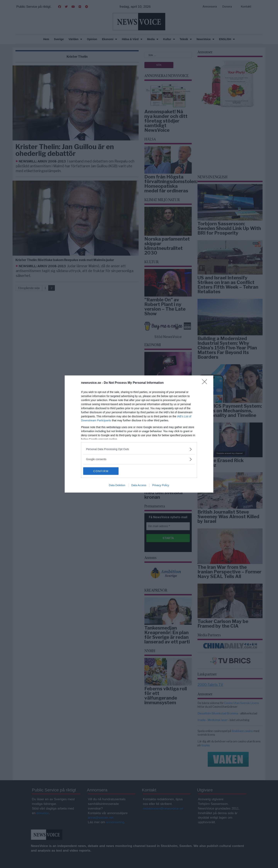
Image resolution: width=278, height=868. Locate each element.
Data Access (139, 485)
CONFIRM (101, 471)
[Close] (206, 383)
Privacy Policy (161, 485)
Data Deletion (117, 485)
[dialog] (139, 434)
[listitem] (139, 449)
